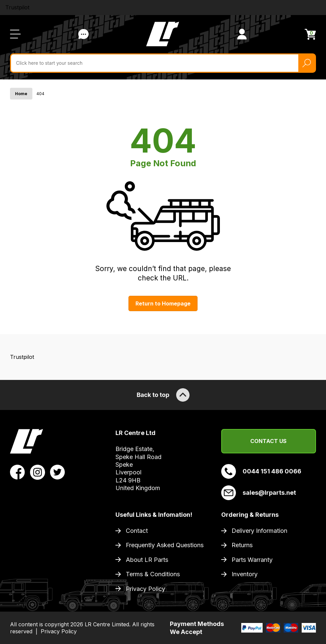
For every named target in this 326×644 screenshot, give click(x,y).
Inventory (245, 574)
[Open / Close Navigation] (15, 34)
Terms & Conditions (153, 574)
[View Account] (242, 34)
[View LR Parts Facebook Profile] (18, 472)
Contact (137, 531)
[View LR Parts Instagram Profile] (38, 472)
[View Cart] (310, 34)
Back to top (163, 395)
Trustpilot (17, 7)
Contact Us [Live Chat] (83, 34)
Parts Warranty (252, 560)
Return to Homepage (163, 303)
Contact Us (268, 441)
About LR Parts (147, 560)
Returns (242, 545)
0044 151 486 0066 (261, 471)
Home (21, 94)
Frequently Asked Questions (165, 545)
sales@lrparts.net (259, 493)
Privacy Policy (145, 589)
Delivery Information (259, 531)
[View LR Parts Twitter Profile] (58, 472)
